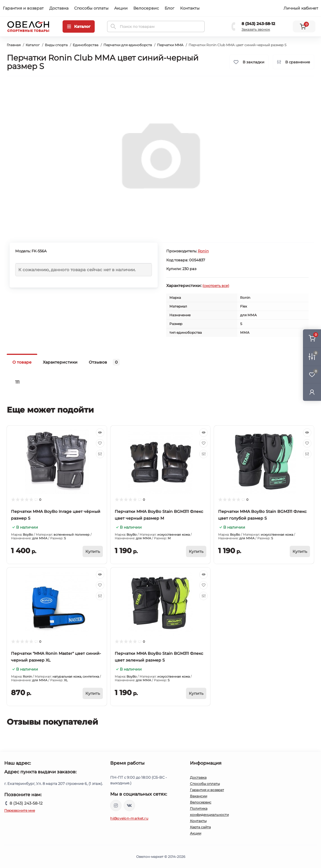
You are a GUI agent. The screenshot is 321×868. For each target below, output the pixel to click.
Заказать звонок (256, 29)
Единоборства (86, 45)
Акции (121, 8)
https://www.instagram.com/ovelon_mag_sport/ (116, 805)
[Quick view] (100, 433)
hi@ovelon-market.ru (129, 818)
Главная (14, 45)
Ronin (203, 251)
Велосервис (146, 8)
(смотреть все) (216, 286)
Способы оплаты (91, 8)
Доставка (59, 8)
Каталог (33, 45)
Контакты (190, 8)
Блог (170, 8)
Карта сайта (200, 827)
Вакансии (199, 796)
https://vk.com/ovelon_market (129, 805)
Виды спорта (56, 45)
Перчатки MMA (170, 45)
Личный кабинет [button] (301, 8)
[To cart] (93, 551)
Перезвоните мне (20, 810)
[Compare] (100, 454)
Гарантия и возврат (23, 8)
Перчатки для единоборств (128, 45)
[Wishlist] (100, 443)
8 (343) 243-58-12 (258, 24)
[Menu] (79, 26)
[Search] (113, 26)
